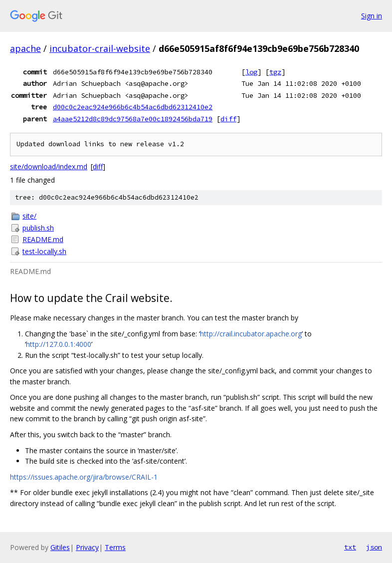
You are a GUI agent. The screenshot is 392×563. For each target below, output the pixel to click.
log (251, 72)
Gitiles (60, 547)
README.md (43, 239)
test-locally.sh (44, 251)
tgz (275, 72)
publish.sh (38, 228)
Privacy (87, 547)
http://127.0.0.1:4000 (59, 344)
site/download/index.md (49, 166)
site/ (29, 216)
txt (350, 547)
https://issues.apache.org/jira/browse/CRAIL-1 (84, 477)
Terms (115, 547)
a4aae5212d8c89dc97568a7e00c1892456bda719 (133, 119)
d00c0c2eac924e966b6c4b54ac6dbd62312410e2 (133, 107)
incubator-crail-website (100, 48)
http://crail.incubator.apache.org (251, 334)
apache (25, 48)
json (374, 547)
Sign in (372, 16)
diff (228, 119)
